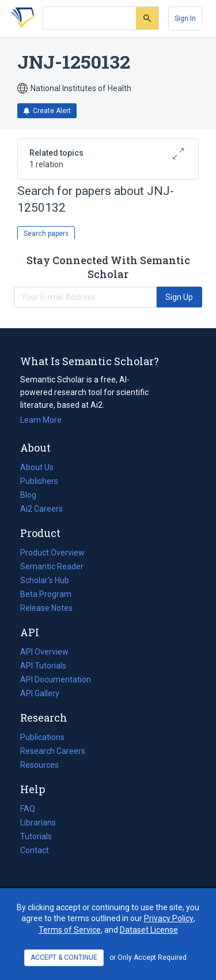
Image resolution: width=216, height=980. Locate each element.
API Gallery (40, 693)
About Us (37, 467)
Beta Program (46, 594)
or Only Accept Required (148, 958)
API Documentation (56, 679)
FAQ (28, 809)
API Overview (44, 652)
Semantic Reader (52, 566)
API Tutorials (43, 666)
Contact (35, 850)
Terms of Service (70, 930)
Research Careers (53, 751)
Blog (33, 495)
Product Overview (52, 553)
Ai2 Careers (41, 509)
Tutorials (36, 836)
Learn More (41, 420)
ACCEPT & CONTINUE (64, 958)
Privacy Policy (169, 918)
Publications (42, 737)
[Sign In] (185, 18)
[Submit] (147, 18)
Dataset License (149, 930)
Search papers (46, 234)
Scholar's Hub (45, 580)
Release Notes (46, 608)
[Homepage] (22, 18)
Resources (39, 765)
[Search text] (90, 18)
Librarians (38, 823)
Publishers (39, 481)
